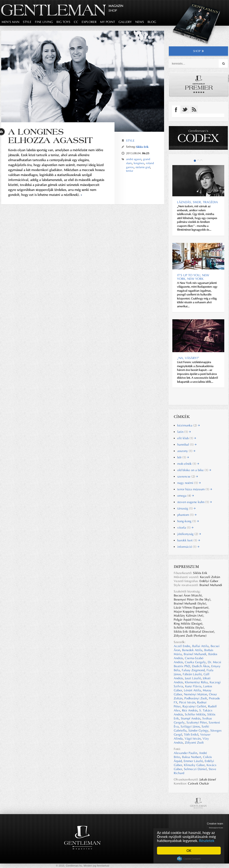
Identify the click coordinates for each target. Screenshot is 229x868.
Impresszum (216, 828)
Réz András (190, 710)
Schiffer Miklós (195, 714)
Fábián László (192, 674)
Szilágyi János (190, 726)
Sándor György (198, 730)
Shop (113, 11)
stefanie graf (143, 167)
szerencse (188, 476)
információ (188, 547)
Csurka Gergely (195, 662)
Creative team (215, 824)
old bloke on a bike (194, 470)
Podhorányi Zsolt (196, 698)
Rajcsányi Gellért (194, 706)
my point (108, 22)
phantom (187, 515)
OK (189, 851)
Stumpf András (191, 718)
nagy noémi (189, 483)
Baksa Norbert (192, 757)
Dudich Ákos (201, 666)
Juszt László (193, 678)
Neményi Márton (195, 694)
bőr (183, 457)
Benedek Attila (192, 650)
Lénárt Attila (192, 690)
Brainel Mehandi (195, 654)
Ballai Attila (200, 646)
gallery (125, 22)
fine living (44, 22)
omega (186, 496)
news (140, 22)
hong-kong (188, 521)
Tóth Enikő (191, 734)
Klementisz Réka (196, 682)
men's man (11, 22)
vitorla (185, 528)
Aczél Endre (182, 646)
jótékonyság (189, 534)
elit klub (187, 438)
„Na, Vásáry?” (188, 358)
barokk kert (189, 540)
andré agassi (134, 159)
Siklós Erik (142, 147)
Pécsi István (187, 702)
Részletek (207, 841)
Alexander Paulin (185, 753)
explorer (89, 22)
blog (152, 22)
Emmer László (193, 761)
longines (139, 163)
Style (130, 141)
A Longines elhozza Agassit (51, 136)
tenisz (130, 171)
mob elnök (188, 464)
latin (184, 432)
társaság (186, 508)
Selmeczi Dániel (195, 769)
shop (198, 51)
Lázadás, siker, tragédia (197, 202)
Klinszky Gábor (194, 765)
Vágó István (193, 739)
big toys (63, 22)
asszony (186, 451)
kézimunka (189, 425)
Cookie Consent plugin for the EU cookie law (189, 859)
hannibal (187, 445)
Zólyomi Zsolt (194, 743)
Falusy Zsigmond (193, 670)
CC (76, 22)
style (27, 22)
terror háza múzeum (195, 489)
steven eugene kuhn (195, 502)
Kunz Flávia (193, 686)
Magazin (116, 6)
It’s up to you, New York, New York (193, 277)
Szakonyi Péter (197, 722)
